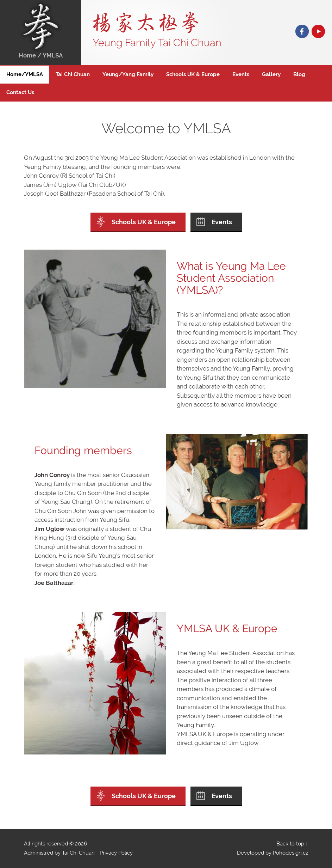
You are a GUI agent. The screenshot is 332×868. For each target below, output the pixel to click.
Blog (299, 74)
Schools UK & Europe (193, 74)
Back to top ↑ (292, 844)
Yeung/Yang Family (128, 74)
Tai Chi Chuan (73, 74)
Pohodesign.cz (290, 853)
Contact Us (20, 92)
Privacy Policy (116, 853)
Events (241, 74)
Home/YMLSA (25, 74)
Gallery (271, 74)
